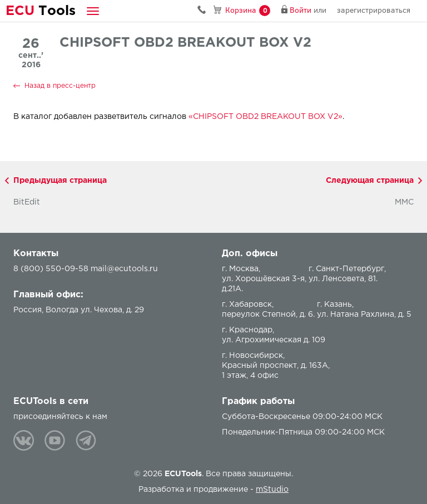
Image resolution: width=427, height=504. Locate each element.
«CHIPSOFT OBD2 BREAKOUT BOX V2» (265, 117)
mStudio (272, 490)
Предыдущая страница (60, 181)
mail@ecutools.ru (124, 269)
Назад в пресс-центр (60, 86)
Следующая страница (370, 181)
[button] (93, 11)
